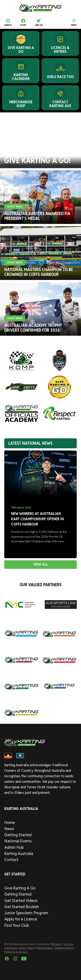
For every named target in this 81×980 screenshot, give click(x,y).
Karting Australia (19, 853)
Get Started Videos (21, 901)
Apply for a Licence (21, 919)
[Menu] (74, 22)
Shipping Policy (64, 948)
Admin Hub (14, 847)
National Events (18, 841)
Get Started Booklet (22, 907)
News (9, 829)
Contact (11, 860)
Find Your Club (17, 925)
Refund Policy (45, 948)
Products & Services (16, 952)
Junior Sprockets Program (26, 913)
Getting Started (18, 835)
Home (10, 823)
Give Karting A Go (20, 888)
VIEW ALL (40, 564)
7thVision (56, 944)
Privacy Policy (27, 948)
